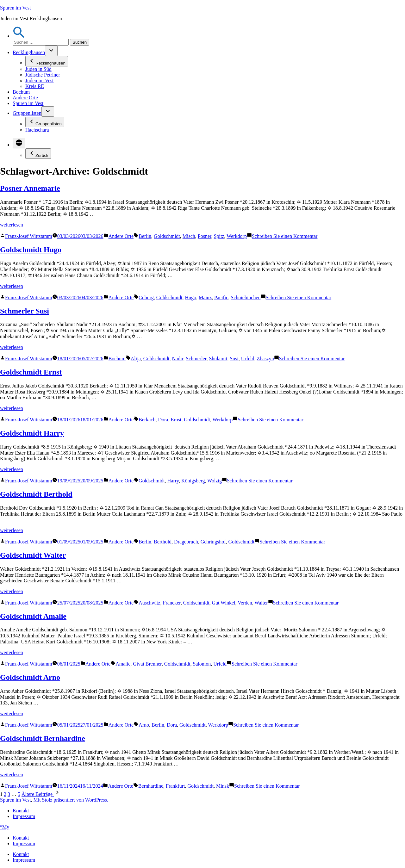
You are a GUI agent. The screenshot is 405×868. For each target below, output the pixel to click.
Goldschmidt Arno (30, 677)
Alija (136, 359)
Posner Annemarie (30, 188)
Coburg (146, 298)
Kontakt (21, 811)
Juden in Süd (38, 69)
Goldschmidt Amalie (33, 616)
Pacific (221, 298)
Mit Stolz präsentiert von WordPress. (71, 800)
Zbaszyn (265, 359)
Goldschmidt (167, 236)
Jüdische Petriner (43, 75)
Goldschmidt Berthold (36, 494)
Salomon (202, 664)
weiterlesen (12, 225)
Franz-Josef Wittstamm (29, 236)
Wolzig (215, 481)
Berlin (145, 236)
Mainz (205, 298)
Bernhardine (151, 786)
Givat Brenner (147, 664)
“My (5, 827)
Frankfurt (175, 786)
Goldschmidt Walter (33, 555)
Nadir (178, 359)
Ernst (176, 420)
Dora (163, 420)
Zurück (38, 154)
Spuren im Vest (15, 8)
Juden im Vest (39, 81)
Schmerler (196, 359)
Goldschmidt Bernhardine (43, 738)
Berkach (147, 420)
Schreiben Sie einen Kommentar (285, 236)
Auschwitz (149, 603)
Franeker (172, 603)
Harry (173, 481)
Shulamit (218, 359)
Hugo (191, 298)
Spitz (219, 236)
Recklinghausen (29, 52)
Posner (205, 236)
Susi (234, 359)
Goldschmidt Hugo (31, 250)
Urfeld (248, 359)
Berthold (163, 542)
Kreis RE (35, 86)
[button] (19, 36)
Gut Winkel (223, 603)
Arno (144, 725)
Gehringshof (213, 542)
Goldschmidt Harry (32, 433)
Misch (189, 236)
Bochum (21, 92)
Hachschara (37, 130)
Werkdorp (237, 236)
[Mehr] (19, 143)
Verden (245, 603)
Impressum (24, 816)
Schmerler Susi (25, 311)
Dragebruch (186, 542)
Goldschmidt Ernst (31, 372)
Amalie (123, 664)
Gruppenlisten (27, 113)
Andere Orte (25, 98)
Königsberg (193, 481)
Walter (261, 603)
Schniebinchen (246, 298)
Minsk (223, 786)
